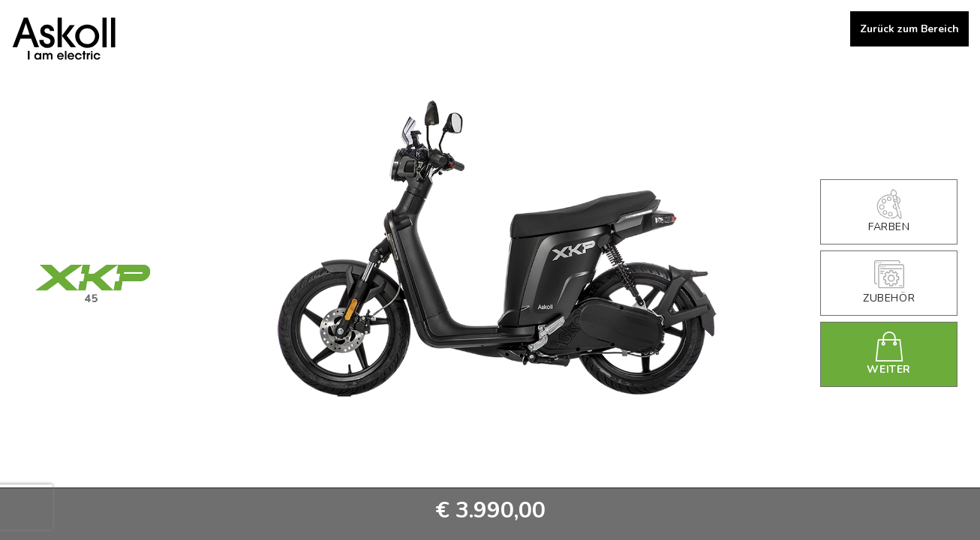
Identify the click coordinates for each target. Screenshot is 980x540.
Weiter (889, 354)
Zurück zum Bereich (909, 29)
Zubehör (889, 283)
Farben (889, 211)
